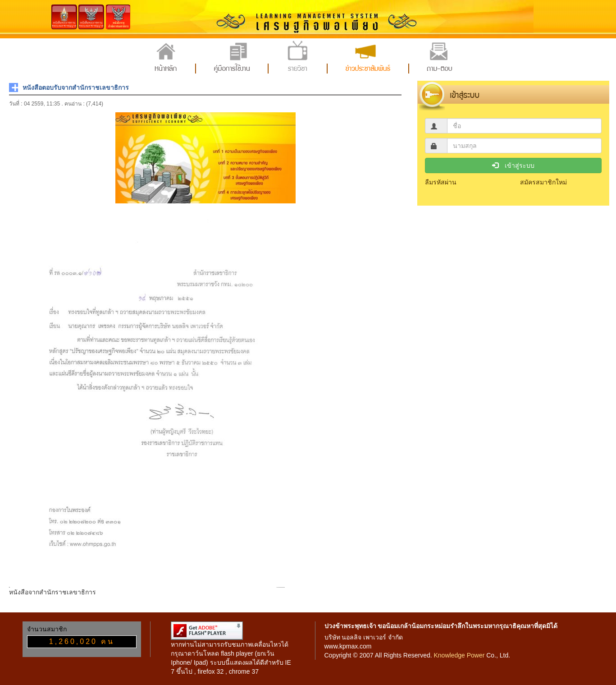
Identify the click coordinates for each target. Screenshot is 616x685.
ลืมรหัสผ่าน (441, 182)
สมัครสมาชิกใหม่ (543, 182)
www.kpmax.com (348, 646)
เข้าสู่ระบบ (513, 166)
